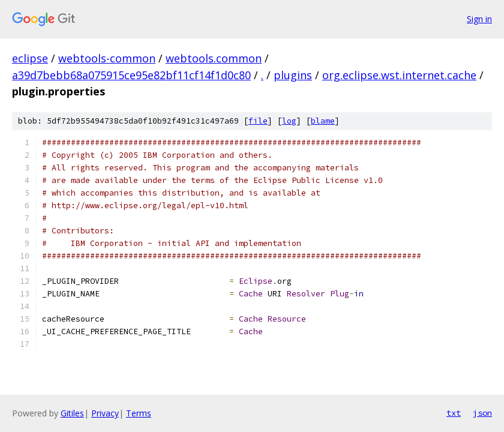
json (482, 413)
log (289, 121)
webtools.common (214, 58)
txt (454, 413)
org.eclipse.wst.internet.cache (399, 75)
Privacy (105, 413)
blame (323, 121)
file (258, 121)
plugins (293, 75)
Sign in (479, 19)
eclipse (30, 58)
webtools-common (107, 58)
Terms (139, 413)
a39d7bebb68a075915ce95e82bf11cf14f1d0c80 (131, 75)
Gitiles (72, 413)
